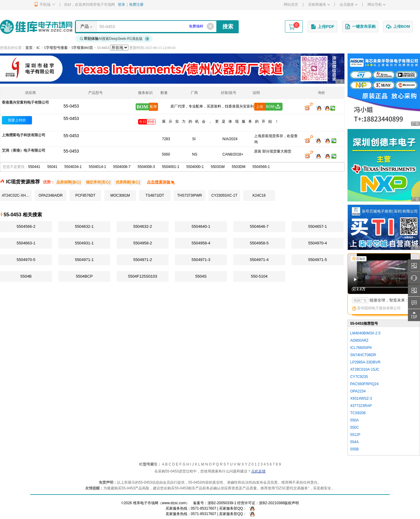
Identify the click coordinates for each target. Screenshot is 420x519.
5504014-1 (97, 167)
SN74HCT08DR (363, 355)
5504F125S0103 (143, 276)
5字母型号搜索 (56, 48)
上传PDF (322, 27)
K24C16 (259, 195)
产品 (85, 26)
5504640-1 (201, 226)
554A (354, 442)
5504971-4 (259, 260)
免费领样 (196, 26)
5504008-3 (146, 167)
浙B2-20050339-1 (222, 503)
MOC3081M (120, 195)
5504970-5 (26, 260)
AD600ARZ (359, 340)
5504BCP (84, 276)
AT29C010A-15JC (365, 369)
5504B (26, 276)
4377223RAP (361, 406)
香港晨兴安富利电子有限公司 (25, 102)
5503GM (218, 167)
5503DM (239, 167)
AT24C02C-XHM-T (17, 195)
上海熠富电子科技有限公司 (24, 135)
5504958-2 (143, 243)
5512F (355, 435)
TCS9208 (358, 413)
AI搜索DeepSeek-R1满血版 (115, 39)
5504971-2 (143, 260)
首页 (29, 48)
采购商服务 (319, 5)
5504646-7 (259, 226)
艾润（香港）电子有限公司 (24, 150)
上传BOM (398, 27)
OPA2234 (358, 391)
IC (38, 48)
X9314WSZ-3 (361, 398)
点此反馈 (258, 471)
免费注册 (136, 5)
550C (355, 427)
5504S (201, 276)
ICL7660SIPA (361, 348)
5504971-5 (318, 260)
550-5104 (259, 276)
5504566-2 (26, 226)
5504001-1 (171, 167)
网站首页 (291, 5)
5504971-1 (84, 260)
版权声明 (292, 503)
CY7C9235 (359, 377)
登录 (121, 5)
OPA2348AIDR (51, 195)
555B (354, 449)
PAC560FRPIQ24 (364, 384)
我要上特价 (17, 120)
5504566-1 (261, 167)
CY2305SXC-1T (224, 195)
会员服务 (349, 5)
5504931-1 (84, 243)
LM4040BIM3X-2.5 (365, 333)
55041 (52, 167)
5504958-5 (259, 243)
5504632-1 (84, 226)
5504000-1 (195, 167)
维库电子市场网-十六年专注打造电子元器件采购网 (36, 27)
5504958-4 (201, 243)
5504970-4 (318, 243)
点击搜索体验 (161, 182)
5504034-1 (73, 167)
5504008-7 (122, 167)
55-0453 (71, 118)
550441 (34, 167)
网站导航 (376, 5)
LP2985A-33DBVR (365, 362)
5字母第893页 (82, 48)
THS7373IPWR (189, 195)
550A (354, 420)
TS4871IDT (155, 195)
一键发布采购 (360, 27)
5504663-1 (26, 243)
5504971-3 (201, 260)
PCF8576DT (85, 195)
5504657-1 (318, 226)
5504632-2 (143, 226)
